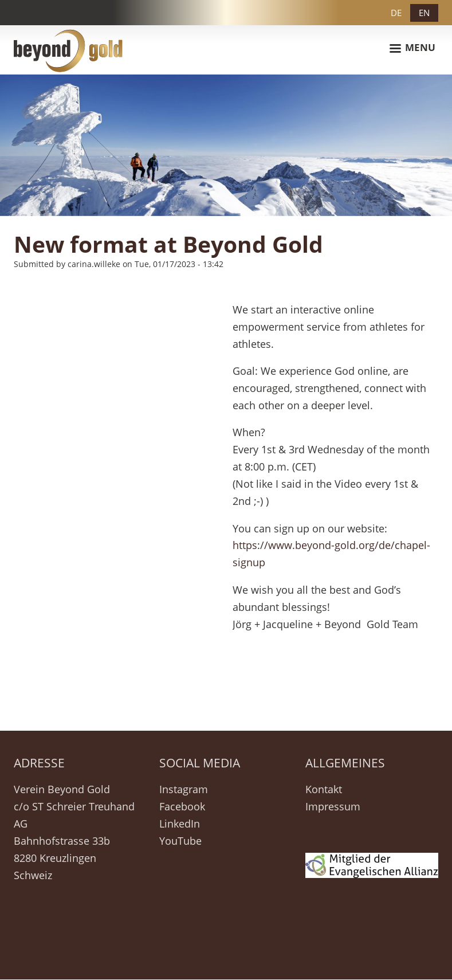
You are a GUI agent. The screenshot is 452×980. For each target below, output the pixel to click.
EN (424, 13)
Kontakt (324, 789)
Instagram (184, 789)
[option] (226, 145)
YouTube (180, 841)
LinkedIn (180, 824)
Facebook (182, 806)
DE (396, 13)
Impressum (333, 806)
